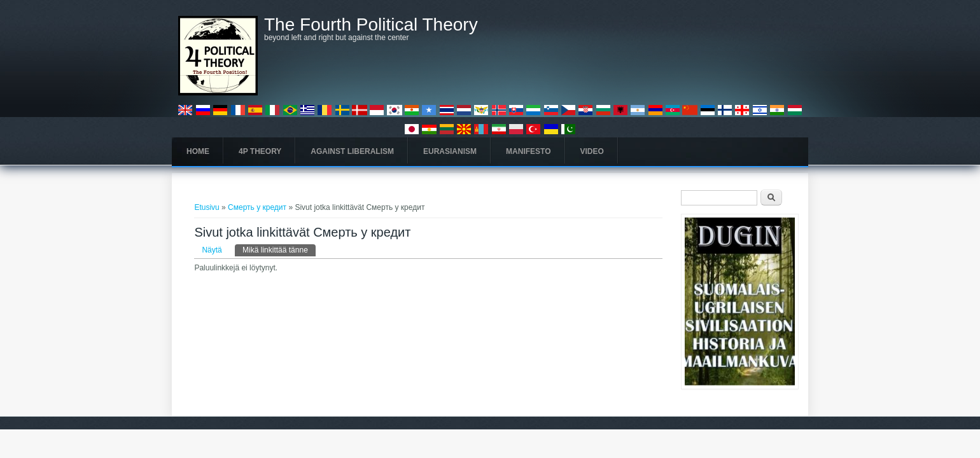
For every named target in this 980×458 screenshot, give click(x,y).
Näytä (212, 250)
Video (592, 151)
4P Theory (260, 151)
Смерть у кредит (257, 207)
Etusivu (206, 207)
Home (198, 151)
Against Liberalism (352, 151)
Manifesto (528, 151)
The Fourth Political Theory (371, 25)
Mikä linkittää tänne (279, 249)
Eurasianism (450, 151)
